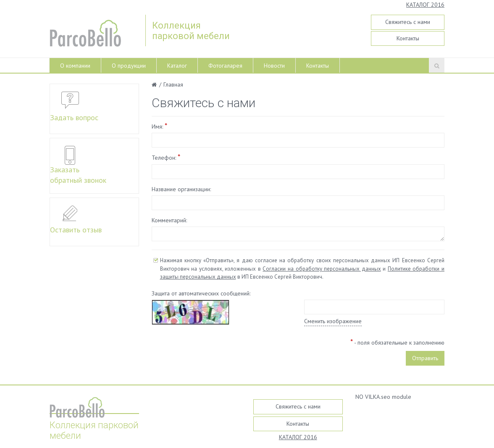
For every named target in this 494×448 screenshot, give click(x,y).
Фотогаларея (225, 66)
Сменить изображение (333, 321)
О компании (75, 66)
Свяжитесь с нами (408, 22)
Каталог (177, 66)
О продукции (129, 66)
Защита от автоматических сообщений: (201, 293)
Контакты (408, 38)
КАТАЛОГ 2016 (425, 5)
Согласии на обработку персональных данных (322, 269)
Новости (274, 66)
